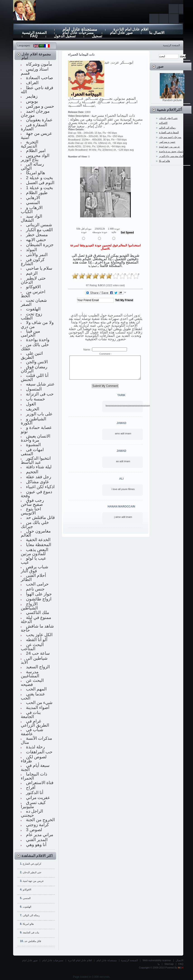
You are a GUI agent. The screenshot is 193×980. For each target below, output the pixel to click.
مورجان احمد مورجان (170, 137)
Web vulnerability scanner (157, 960)
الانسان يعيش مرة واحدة (172, 151)
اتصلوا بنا (93, 266)
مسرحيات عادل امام (53, 960)
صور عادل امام (30, 960)
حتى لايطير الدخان (32, 872)
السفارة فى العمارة (169, 132)
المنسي (27, 898)
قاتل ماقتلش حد (33, 941)
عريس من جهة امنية (33, 881)
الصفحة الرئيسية (171, 45)
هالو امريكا (28, 924)
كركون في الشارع (32, 864)
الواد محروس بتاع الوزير (171, 156)
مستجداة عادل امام (107, 960)
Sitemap (169, 964)
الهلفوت (27, 907)
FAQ (181, 964)
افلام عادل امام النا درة (80, 960)
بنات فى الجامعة (31, 932)
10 (136, 276)
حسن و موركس (167, 142)
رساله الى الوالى (31, 915)
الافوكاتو (27, 890)
